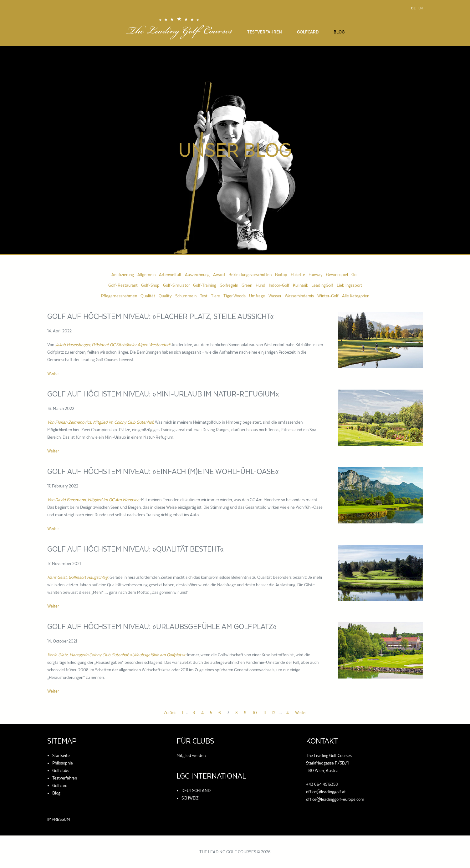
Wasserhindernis (299, 296)
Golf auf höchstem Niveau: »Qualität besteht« (135, 549)
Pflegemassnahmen (119, 296)
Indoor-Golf (279, 285)
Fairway (316, 275)
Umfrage (257, 296)
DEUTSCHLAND (196, 790)
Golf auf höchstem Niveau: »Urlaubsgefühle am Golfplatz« (162, 626)
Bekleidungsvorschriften (250, 275)
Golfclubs (61, 770)
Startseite (61, 755)
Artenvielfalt (170, 275)
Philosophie (63, 763)
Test (204, 296)
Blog (339, 32)
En (421, 8)
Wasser (275, 296)
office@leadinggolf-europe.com (335, 799)
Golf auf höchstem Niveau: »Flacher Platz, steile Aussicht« (161, 316)
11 (264, 713)
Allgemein (146, 275)
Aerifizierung (123, 275)
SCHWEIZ (190, 798)
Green (247, 285)
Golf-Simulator (176, 285)
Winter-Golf (328, 296)
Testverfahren (265, 32)
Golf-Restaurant (123, 285)
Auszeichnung (197, 275)
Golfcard (308, 32)
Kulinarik (300, 285)
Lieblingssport (349, 285)
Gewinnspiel (337, 275)
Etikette (298, 275)
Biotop (281, 275)
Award (219, 275)
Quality (165, 296)
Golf (355, 275)
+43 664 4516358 (322, 784)
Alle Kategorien (356, 296)
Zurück (170, 713)
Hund (261, 285)
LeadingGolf (322, 285)
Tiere (215, 296)
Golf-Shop (150, 285)
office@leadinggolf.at (326, 792)
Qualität (148, 296)
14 (287, 713)
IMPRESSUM (59, 819)
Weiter (53, 373)
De (413, 8)
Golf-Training (205, 285)
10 (255, 713)
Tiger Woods (235, 296)
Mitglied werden (191, 755)
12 (274, 713)
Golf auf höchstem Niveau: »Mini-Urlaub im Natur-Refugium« (163, 394)
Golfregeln (229, 285)
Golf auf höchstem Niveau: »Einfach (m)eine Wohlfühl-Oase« (163, 471)
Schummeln (186, 296)
